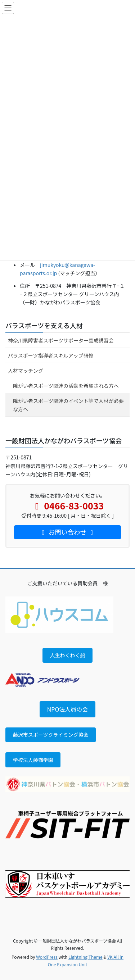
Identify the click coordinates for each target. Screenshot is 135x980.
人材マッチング (26, 371)
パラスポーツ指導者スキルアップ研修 (51, 355)
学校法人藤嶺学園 (33, 760)
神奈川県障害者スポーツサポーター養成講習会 (61, 340)
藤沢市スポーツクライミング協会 (51, 735)
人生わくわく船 (68, 655)
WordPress (47, 957)
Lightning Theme (85, 957)
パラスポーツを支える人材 (44, 325)
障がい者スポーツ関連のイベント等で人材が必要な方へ (68, 405)
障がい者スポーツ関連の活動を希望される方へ (66, 386)
